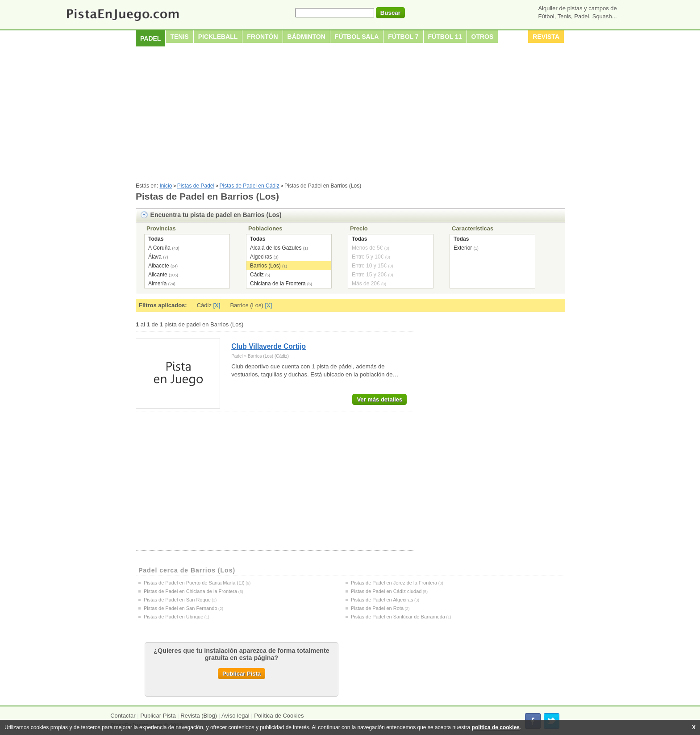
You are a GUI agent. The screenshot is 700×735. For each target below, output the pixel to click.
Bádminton (306, 37)
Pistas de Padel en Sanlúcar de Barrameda (398, 617)
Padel (150, 38)
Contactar (123, 716)
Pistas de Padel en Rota (377, 608)
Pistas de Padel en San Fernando (181, 608)
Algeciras (261, 257)
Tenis (179, 37)
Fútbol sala (357, 37)
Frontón (262, 37)
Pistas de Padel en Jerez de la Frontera (394, 583)
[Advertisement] (350, 116)
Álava (155, 257)
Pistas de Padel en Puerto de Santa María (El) (194, 583)
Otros (483, 37)
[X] (217, 305)
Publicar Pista (242, 674)
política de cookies (496, 727)
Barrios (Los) (265, 266)
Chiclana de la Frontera (278, 284)
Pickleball (218, 37)
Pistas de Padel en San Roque (177, 600)
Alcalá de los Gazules (276, 248)
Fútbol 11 (445, 37)
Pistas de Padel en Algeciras (382, 600)
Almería (157, 284)
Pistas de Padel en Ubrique (173, 617)
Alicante (158, 275)
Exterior (463, 248)
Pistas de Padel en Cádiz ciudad (386, 591)
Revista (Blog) (199, 716)
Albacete (159, 266)
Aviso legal (235, 716)
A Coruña (159, 248)
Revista (546, 37)
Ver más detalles (379, 399)
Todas (156, 239)
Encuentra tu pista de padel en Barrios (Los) (216, 215)
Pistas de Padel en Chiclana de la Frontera (190, 591)
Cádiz (257, 275)
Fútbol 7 (403, 37)
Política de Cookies (279, 716)
